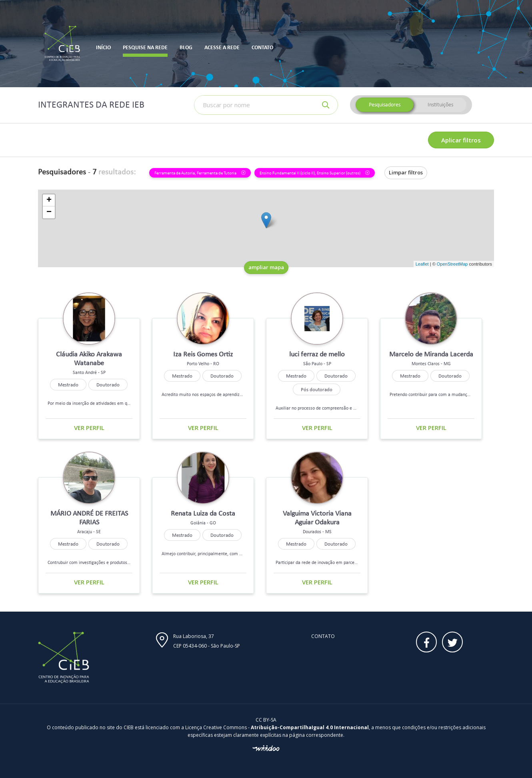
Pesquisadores (385, 105)
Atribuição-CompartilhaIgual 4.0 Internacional (310, 727)
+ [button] (49, 200)
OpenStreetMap (452, 264)
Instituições (440, 105)
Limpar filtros (406, 172)
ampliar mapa (266, 267)
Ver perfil (89, 428)
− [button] (49, 212)
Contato (323, 636)
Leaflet (422, 264)
